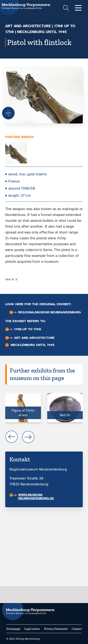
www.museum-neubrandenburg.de (33, 497)
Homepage (13, 629)
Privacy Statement (56, 629)
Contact (77, 629)
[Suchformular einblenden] (66, 8)
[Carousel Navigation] (44, 437)
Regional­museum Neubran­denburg (46, 312)
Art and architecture (28, 26)
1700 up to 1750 (24, 329)
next (28, 437)
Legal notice (32, 629)
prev (11, 437)
